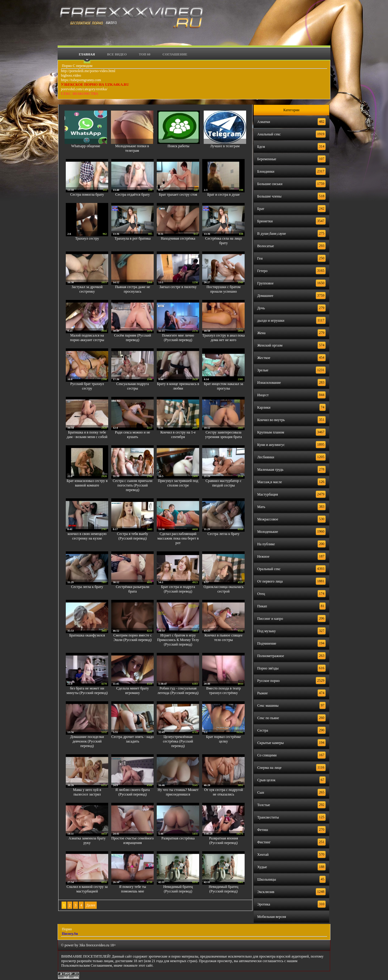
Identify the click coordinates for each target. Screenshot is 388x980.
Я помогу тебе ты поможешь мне (133, 889)
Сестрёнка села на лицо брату (224, 241)
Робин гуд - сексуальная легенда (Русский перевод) (178, 691)
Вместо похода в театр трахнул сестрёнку (223, 691)
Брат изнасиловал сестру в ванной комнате (87, 483)
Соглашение (175, 54)
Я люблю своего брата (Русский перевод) (133, 792)
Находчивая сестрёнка (178, 238)
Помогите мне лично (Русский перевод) (178, 338)
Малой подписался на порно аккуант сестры (87, 338)
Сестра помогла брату (87, 194)
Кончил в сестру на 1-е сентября (178, 435)
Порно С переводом (77, 66)
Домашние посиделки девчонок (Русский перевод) (87, 741)
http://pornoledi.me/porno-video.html (88, 71)
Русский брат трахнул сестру (87, 386)
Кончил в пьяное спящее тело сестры (224, 638)
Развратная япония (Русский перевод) (224, 840)
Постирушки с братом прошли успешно (223, 289)
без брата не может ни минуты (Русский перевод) (87, 691)
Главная (87, 54)
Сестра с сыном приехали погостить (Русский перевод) (133, 485)
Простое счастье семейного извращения (132, 840)
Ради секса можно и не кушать (132, 435)
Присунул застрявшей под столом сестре (178, 483)
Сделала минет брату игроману (133, 691)
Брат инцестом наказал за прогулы (223, 386)
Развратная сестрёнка (178, 838)
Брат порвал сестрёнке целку (224, 739)
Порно (66, 929)
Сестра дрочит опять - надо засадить (132, 739)
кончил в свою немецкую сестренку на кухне (87, 536)
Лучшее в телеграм (225, 146)
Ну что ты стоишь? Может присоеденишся (178, 792)
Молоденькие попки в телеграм (132, 148)
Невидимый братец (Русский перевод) (178, 889)
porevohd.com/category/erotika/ (84, 89)
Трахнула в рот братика (133, 238)
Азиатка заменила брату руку (87, 840)
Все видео (117, 54)
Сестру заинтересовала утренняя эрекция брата (224, 435)
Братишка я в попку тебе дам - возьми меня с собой (87, 435)
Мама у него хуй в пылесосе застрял (87, 792)
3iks (82, 945)
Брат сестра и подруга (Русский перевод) (178, 589)
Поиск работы (179, 146)
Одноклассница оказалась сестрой (223, 589)
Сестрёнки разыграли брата (132, 589)
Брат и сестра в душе (224, 194)
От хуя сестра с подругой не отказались (223, 792)
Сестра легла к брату (223, 534)
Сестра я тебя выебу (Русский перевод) (133, 536)
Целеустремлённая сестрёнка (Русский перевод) (178, 741)
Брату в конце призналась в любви (178, 386)
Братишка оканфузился (87, 635)
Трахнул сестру (87, 238)
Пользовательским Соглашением (87, 965)
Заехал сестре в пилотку (178, 287)
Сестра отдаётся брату (132, 194)
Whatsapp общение (86, 146)
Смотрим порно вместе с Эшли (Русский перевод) (133, 638)
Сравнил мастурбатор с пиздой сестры (224, 483)
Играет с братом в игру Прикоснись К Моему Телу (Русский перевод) (178, 640)
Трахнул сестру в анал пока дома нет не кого (223, 338)
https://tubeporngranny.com (81, 80)
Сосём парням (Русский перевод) (132, 338)
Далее (91, 905)
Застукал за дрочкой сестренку (87, 289)
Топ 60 (145, 54)
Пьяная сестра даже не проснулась (132, 289)
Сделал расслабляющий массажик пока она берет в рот (178, 538)
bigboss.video (71, 75)
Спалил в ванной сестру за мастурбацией (87, 889)
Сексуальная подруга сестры (133, 386)
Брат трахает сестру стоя (178, 194)
